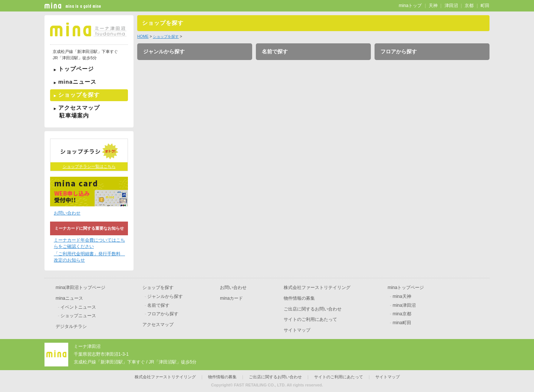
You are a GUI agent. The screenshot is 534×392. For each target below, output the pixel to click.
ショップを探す (79, 95)
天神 (433, 6)
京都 (469, 6)
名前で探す (275, 52)
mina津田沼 (404, 305)
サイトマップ (297, 330)
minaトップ (410, 6)
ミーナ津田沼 (87, 346)
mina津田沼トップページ (80, 288)
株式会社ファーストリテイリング (317, 288)
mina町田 (402, 323)
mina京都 (402, 314)
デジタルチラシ (71, 326)
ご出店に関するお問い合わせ (313, 309)
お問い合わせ (67, 213)
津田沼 (451, 6)
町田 (485, 6)
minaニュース (77, 82)
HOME (143, 36)
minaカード (231, 298)
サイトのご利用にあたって (310, 319)
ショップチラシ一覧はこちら (89, 166)
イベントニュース (78, 307)
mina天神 (402, 296)
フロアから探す (399, 52)
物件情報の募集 (299, 298)
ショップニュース (78, 316)
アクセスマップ (89, 112)
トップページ (76, 69)
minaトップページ (406, 288)
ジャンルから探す (164, 52)
